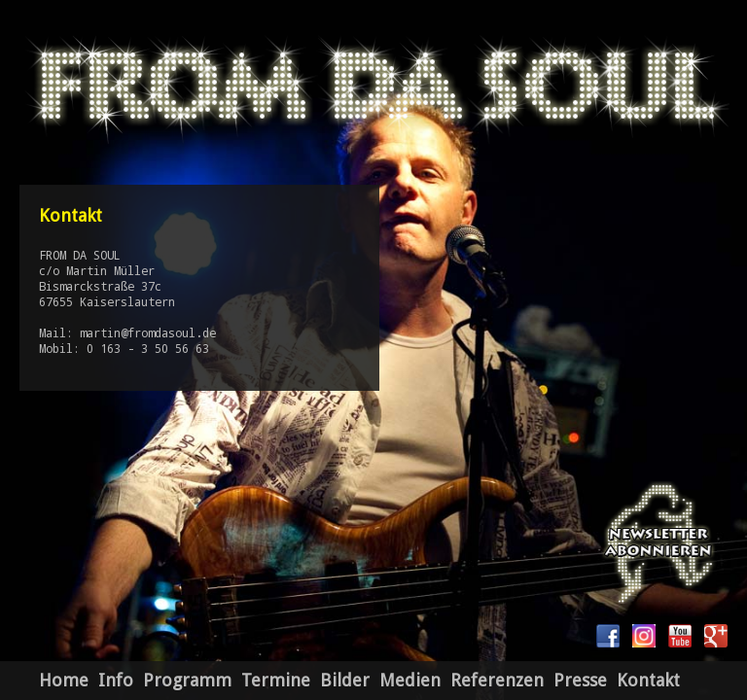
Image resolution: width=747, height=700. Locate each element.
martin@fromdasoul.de (148, 332)
